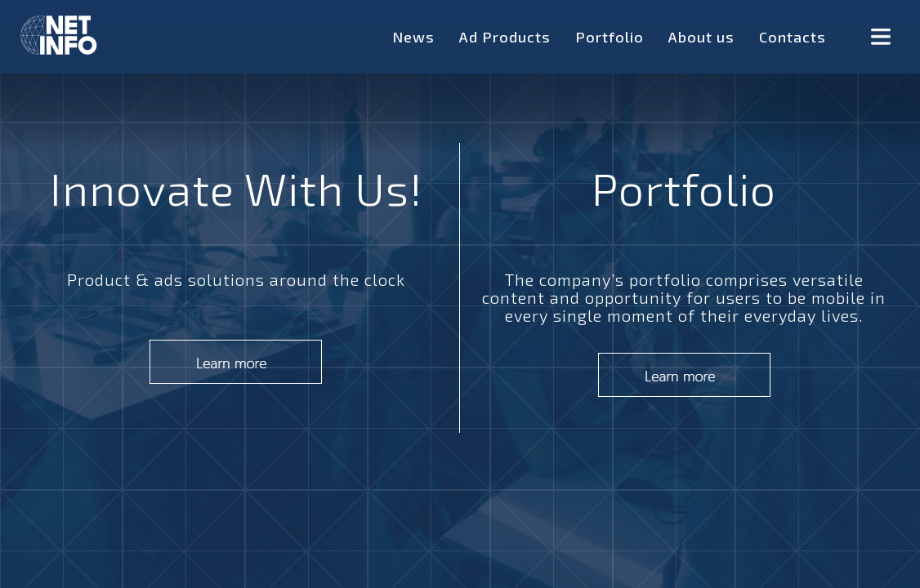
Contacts (793, 37)
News (413, 37)
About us (701, 37)
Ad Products (505, 37)
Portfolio (610, 37)
